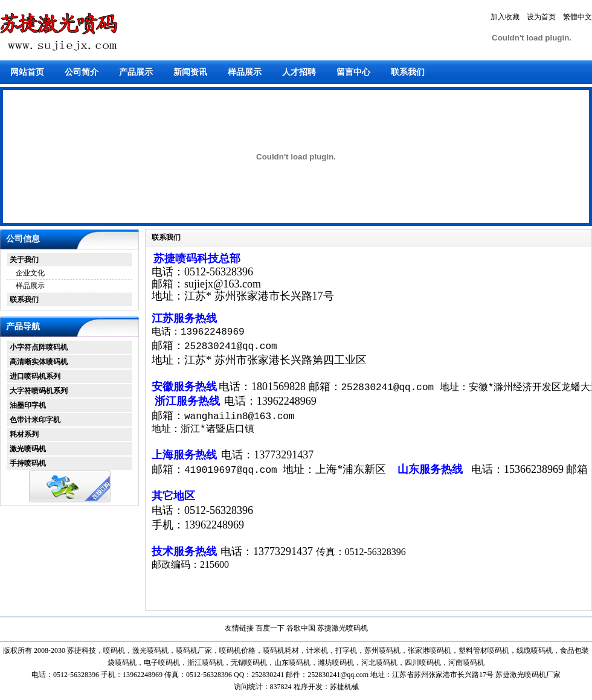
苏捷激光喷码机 (343, 632)
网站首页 (27, 72)
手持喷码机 (28, 463)
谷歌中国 (301, 632)
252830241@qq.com (231, 347)
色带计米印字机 (35, 420)
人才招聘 (299, 72)
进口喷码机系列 (35, 376)
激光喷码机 (28, 449)
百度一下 (270, 632)
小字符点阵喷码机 (39, 347)
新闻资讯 (190, 72)
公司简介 (82, 72)
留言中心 (353, 72)
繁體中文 (578, 17)
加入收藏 (505, 17)
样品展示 (245, 72)
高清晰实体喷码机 (39, 362)
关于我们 (24, 260)
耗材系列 (24, 434)
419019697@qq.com (233, 472)
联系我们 (408, 72)
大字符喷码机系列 (39, 391)
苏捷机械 (344, 691)
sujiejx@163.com (223, 284)
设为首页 (541, 17)
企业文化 (30, 273)
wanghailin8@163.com (239, 417)
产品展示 (136, 72)
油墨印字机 (28, 405)
